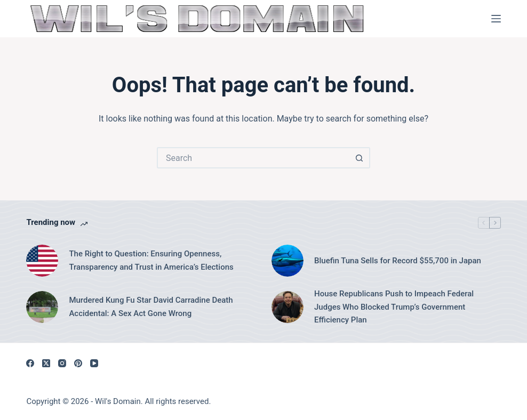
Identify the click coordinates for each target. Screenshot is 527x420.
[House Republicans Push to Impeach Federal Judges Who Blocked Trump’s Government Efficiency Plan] (288, 307)
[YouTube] (94, 363)
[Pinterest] (78, 363)
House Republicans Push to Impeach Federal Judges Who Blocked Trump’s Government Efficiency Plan (394, 307)
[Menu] (496, 19)
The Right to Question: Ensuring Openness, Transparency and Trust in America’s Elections (151, 260)
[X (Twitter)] (46, 363)
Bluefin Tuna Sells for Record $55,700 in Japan (398, 261)
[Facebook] (30, 363)
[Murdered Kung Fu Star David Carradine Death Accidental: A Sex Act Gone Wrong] (42, 307)
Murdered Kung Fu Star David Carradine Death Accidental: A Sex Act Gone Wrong (151, 307)
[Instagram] (62, 363)
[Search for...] (253, 158)
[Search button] (360, 158)
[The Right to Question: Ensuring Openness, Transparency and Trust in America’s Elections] (42, 261)
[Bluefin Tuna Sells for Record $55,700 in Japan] (288, 261)
